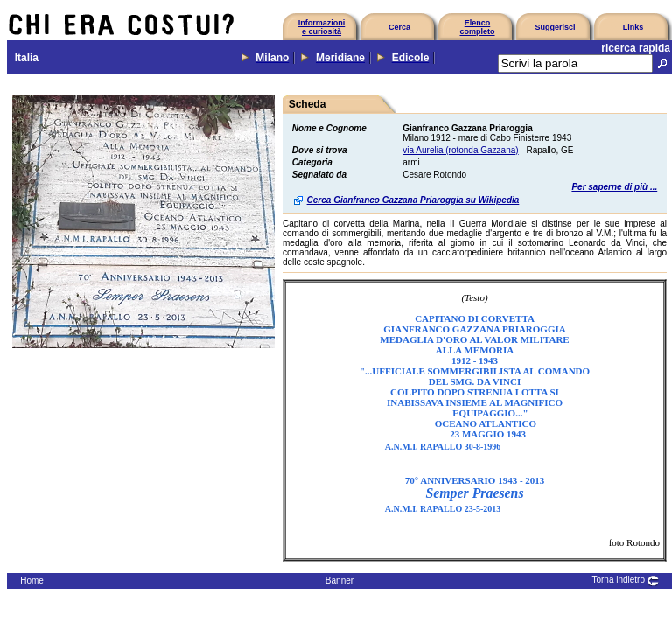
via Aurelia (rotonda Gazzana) (460, 150)
